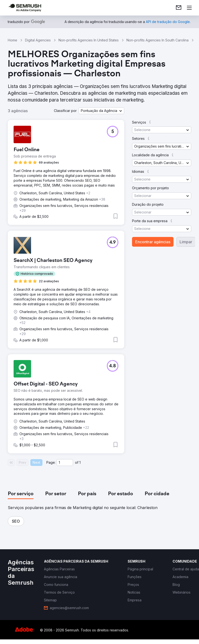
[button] (101, 111)
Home (12, 40)
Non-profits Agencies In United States (89, 40)
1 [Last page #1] (80, 462)
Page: (51, 462)
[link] (179, 8)
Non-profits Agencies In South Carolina (158, 40)
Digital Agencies (38, 40)
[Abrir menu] (189, 8)
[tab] (21, 494)
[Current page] (65, 463)
